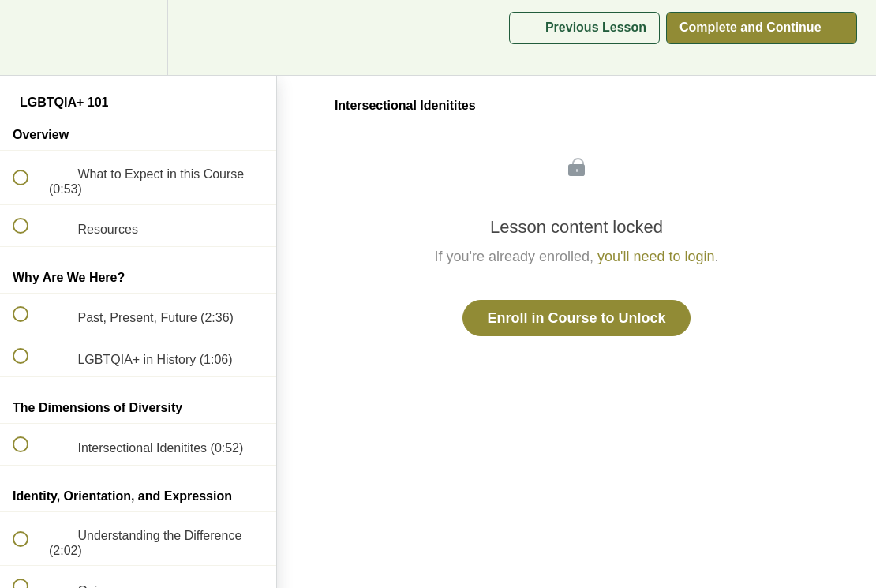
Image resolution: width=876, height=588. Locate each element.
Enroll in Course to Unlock (576, 318)
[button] (29, 37)
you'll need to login (656, 257)
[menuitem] (138, 37)
